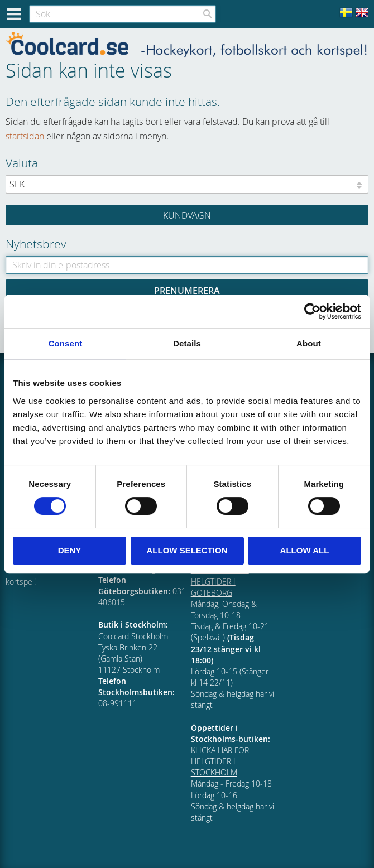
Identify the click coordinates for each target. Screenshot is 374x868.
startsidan (25, 136)
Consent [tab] (66, 343)
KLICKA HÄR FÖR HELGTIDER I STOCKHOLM (220, 761)
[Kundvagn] (187, 215)
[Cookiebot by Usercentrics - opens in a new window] (312, 311)
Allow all (305, 550)
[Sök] (208, 14)
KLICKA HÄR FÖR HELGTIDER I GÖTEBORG (220, 581)
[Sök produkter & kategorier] (123, 14)
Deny (70, 550)
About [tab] (309, 343)
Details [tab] (187, 343)
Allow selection (187, 550)
